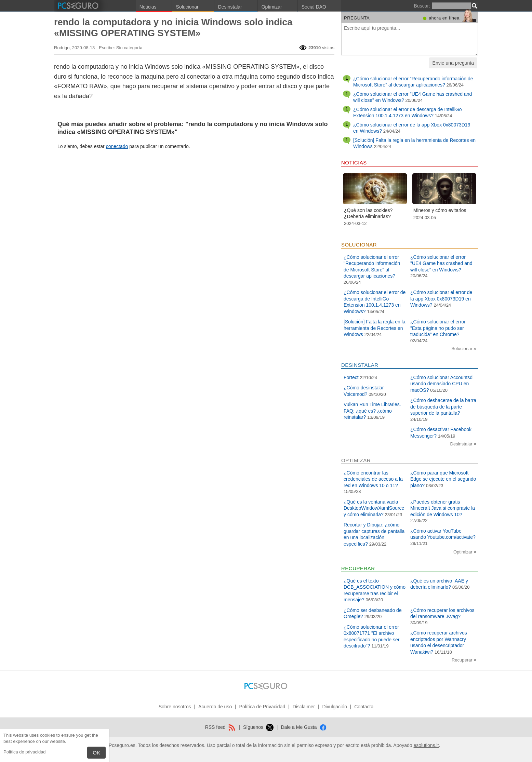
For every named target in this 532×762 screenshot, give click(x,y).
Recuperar (463, 660)
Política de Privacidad (262, 707)
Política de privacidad (25, 752)
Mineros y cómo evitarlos (440, 210)
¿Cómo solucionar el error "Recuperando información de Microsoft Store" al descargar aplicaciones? (413, 82)
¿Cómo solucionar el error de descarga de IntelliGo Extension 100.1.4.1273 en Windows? (408, 112)
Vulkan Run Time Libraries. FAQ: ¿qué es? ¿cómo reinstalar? (372, 411)
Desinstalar (230, 7)
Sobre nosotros (175, 707)
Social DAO (314, 7)
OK (96, 753)
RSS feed (221, 727)
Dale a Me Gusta (304, 727)
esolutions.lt (426, 745)
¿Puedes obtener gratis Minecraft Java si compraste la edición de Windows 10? (443, 508)
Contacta (364, 707)
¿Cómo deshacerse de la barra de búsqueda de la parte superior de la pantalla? (443, 407)
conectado (117, 146)
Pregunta (357, 18)
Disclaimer (304, 707)
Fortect (351, 377)
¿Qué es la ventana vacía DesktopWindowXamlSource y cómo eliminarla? (374, 508)
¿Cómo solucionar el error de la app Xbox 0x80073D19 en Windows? (441, 299)
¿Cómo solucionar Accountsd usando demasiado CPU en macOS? (441, 384)
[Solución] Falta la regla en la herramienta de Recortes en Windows (375, 328)
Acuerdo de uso (215, 707)
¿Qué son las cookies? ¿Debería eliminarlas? (368, 213)
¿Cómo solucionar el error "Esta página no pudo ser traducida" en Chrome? (438, 328)
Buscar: (422, 6)
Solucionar (187, 7)
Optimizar (272, 7)
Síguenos (258, 727)
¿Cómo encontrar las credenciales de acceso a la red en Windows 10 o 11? (373, 479)
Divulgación (334, 707)
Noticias (148, 7)
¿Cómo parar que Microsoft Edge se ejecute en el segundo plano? (443, 479)
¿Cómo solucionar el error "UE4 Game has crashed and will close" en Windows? (441, 263)
